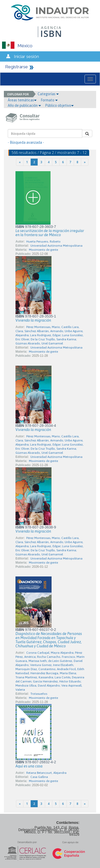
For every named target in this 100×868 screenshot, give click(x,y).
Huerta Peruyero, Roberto (43, 242)
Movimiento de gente (43, 250)
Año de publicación (24, 105)
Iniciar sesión (26, 56)
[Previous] (20, 162)
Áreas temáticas (22, 100)
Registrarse (16, 67)
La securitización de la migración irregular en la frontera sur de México (50, 233)
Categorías (48, 94)
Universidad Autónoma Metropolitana (56, 246)
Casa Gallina (39, 777)
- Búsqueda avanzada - (26, 142)
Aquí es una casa (29, 766)
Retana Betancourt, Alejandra (46, 773)
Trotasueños (39, 694)
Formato (49, 100)
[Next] (85, 162)
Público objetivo (59, 105)
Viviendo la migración (33, 320)
